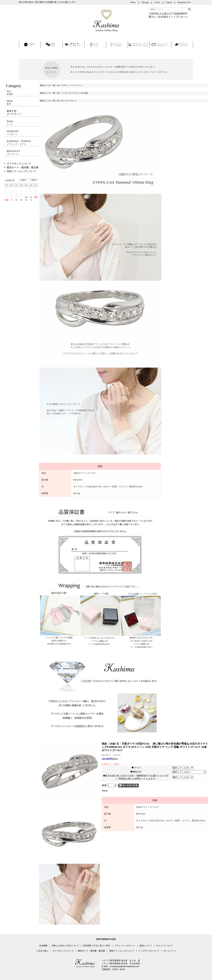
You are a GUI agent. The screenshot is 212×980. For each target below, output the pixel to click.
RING (22, 123)
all (58, 85)
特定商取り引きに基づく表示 (97, 946)
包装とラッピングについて (21, 171)
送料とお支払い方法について (65, 946)
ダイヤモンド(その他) (78, 93)
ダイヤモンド (71, 101)
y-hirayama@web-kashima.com (124, 966)
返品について (146, 946)
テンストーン (77, 85)
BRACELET (22, 153)
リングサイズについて (149, 951)
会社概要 (43, 946)
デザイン (65, 85)
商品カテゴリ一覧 (48, 85)
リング (64, 93)
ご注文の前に (42, 951)
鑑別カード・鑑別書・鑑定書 (23, 167)
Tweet (105, 791)
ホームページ (170, 951)
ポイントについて (164, 946)
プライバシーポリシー (125, 946)
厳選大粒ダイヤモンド (14, 112)
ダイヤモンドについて (19, 164)
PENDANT (22, 133)
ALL (22, 93)
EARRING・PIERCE (22, 143)
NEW (22, 102)
